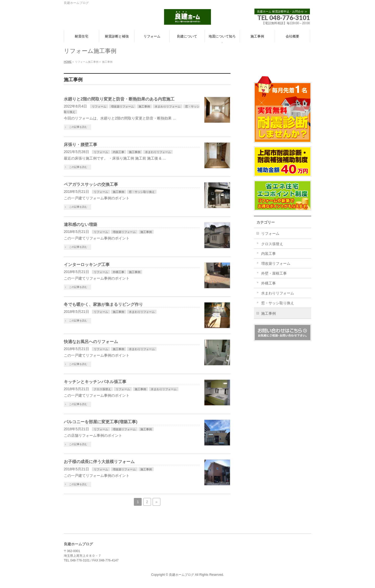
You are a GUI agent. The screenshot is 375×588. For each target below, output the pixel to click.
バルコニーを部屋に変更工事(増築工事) (101, 422)
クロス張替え (102, 389)
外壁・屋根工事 (274, 273)
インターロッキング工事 (87, 265)
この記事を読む (78, 127)
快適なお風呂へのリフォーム (91, 342)
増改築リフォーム (122, 106)
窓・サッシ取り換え (142, 192)
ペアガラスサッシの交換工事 (91, 184)
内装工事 (118, 152)
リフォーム (99, 106)
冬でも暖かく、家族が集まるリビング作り (103, 304)
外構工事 (118, 272)
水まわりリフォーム (168, 106)
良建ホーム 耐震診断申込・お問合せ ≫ (282, 11)
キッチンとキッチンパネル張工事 (95, 382)
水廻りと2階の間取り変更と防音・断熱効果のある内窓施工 (119, 99)
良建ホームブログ (182, 575)
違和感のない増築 (80, 225)
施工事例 (144, 106)
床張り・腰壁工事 (80, 145)
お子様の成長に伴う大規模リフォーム (99, 462)
